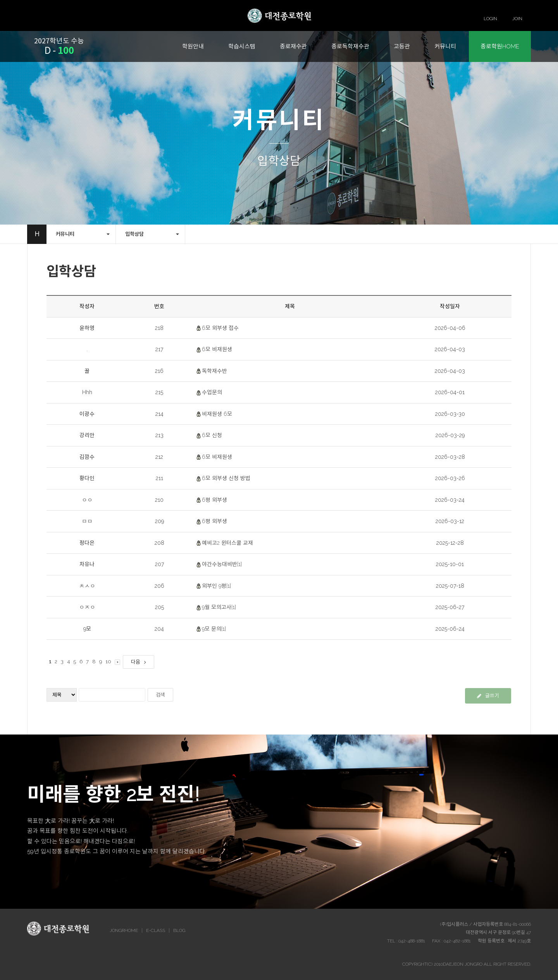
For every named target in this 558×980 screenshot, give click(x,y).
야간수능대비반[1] (222, 564)
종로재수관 (293, 46)
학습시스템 (242, 46)
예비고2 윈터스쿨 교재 (227, 543)
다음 (139, 662)
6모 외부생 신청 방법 (226, 478)
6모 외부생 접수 (220, 328)
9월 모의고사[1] (219, 607)
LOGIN (490, 19)
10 (108, 662)
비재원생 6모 (217, 414)
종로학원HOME (500, 46)
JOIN (517, 19)
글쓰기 (488, 696)
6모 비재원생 (217, 349)
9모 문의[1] (214, 629)
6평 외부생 (214, 500)
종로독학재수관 (350, 46)
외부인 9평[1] (216, 586)
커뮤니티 (445, 46)
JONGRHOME (124, 930)
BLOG (179, 930)
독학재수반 (214, 371)
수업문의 (212, 392)
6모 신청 (212, 435)
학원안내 (193, 46)
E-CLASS (156, 930)
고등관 (402, 46)
